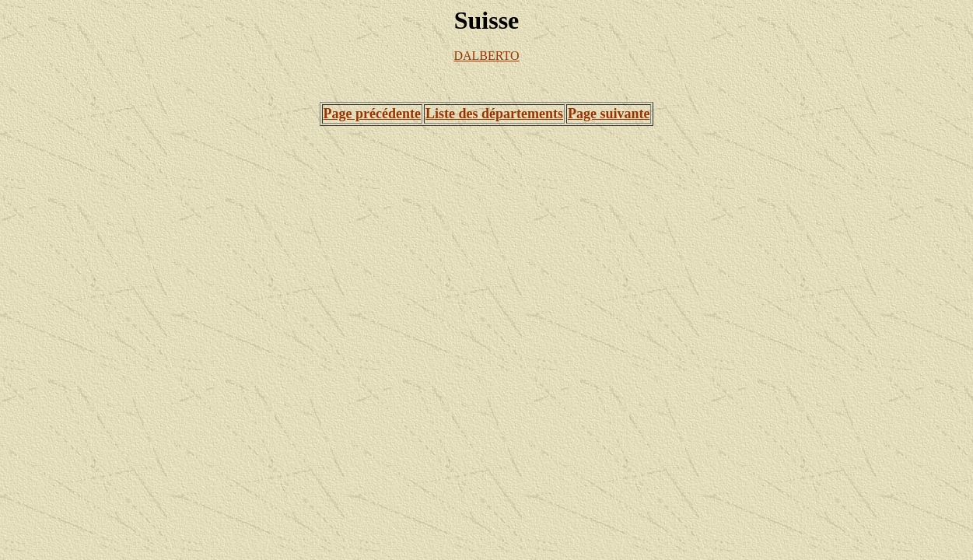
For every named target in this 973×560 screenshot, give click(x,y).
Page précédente (372, 114)
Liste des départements (494, 114)
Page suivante (609, 114)
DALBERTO (486, 56)
